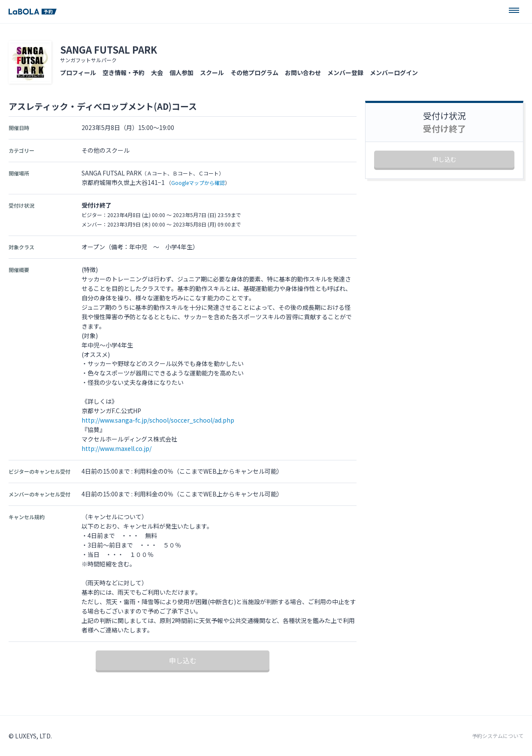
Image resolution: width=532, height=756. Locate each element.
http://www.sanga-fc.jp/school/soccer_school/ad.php (158, 420)
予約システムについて (498, 736)
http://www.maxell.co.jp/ (116, 448)
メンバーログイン (394, 73)
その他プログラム (254, 73)
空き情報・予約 (124, 73)
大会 (157, 73)
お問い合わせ (303, 73)
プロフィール (78, 73)
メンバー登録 (345, 73)
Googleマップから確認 (198, 183)
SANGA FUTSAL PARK (109, 49)
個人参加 (181, 73)
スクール (212, 73)
